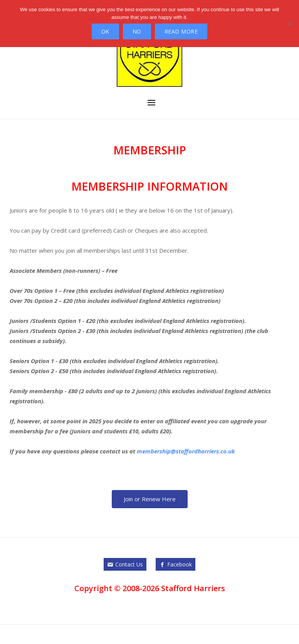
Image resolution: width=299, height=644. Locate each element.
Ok (105, 31)
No (137, 31)
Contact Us (129, 564)
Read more (181, 31)
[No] (289, 24)
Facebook (180, 564)
